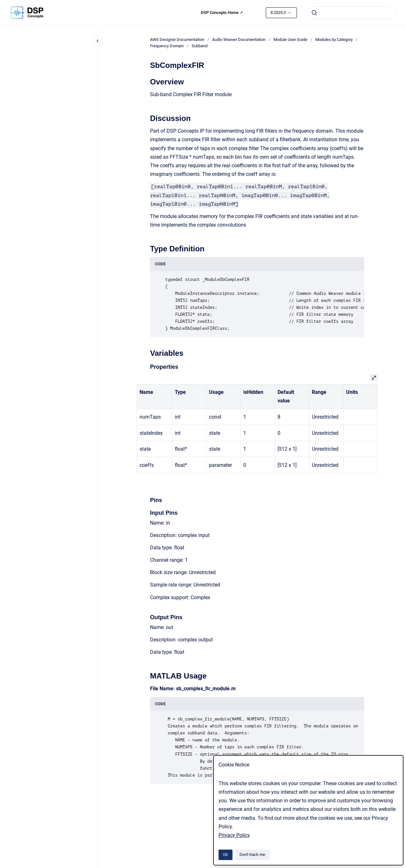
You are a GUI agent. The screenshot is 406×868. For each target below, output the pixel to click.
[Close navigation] (98, 41)
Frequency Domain (167, 46)
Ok (226, 855)
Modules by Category (334, 40)
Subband (200, 46)
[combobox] (351, 13)
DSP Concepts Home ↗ (222, 13)
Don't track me (252, 855)
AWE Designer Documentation (177, 40)
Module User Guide (290, 40)
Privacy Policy (234, 835)
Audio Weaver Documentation (239, 40)
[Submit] (314, 13)
